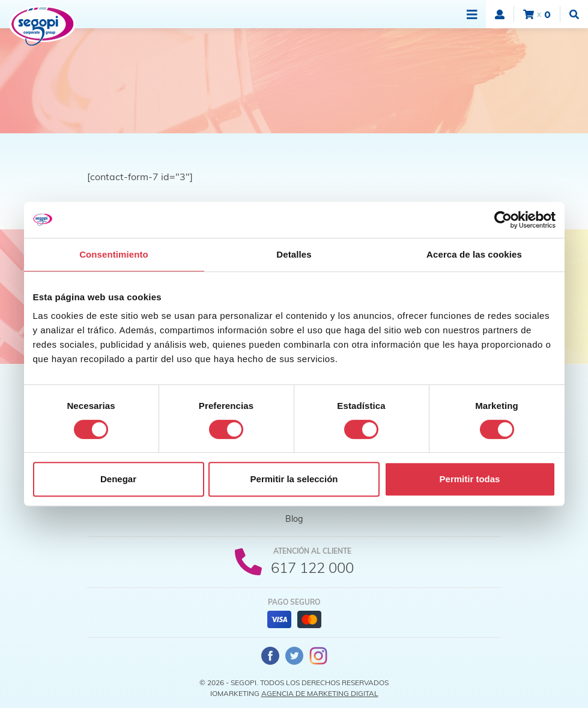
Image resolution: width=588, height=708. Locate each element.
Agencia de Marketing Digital (320, 693)
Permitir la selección (294, 479)
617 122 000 (312, 567)
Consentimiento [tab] (114, 254)
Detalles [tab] (294, 254)
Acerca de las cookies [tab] (474, 254)
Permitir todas (470, 479)
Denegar (118, 479)
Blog (294, 519)
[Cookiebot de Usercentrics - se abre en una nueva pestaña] (503, 220)
